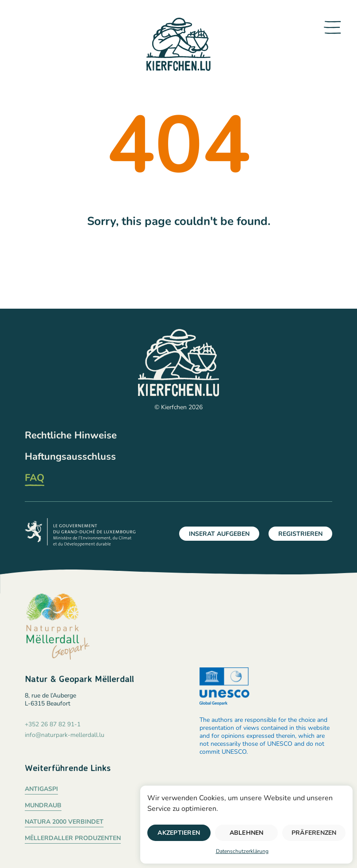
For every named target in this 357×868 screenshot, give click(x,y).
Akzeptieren (179, 833)
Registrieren (300, 534)
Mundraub (43, 805)
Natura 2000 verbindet (64, 822)
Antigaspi (41, 789)
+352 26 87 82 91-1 (53, 725)
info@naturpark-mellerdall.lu (65, 735)
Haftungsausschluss (70, 457)
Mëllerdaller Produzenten (73, 838)
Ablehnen (247, 833)
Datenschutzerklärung (242, 851)
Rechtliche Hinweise (71, 435)
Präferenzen (314, 833)
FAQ (35, 478)
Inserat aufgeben (219, 534)
